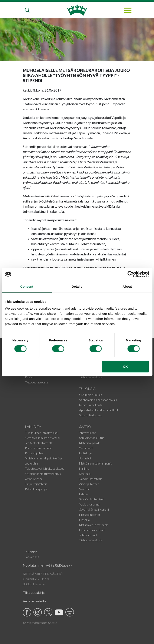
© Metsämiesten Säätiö (40, 623)
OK (125, 366)
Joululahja (31, 463)
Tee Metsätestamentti (39, 443)
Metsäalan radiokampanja (96, 463)
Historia (84, 520)
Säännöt (85, 489)
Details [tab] (77, 286)
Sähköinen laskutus (92, 438)
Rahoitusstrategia (91, 479)
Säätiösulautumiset (92, 499)
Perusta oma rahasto (39, 448)
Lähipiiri (84, 494)
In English (31, 552)
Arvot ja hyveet (89, 484)
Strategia (85, 474)
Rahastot (85, 458)
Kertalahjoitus (34, 453)
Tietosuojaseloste (37, 382)
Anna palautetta (34, 601)
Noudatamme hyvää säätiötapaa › (47, 565)
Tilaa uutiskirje (34, 592)
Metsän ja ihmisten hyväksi (42, 438)
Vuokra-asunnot (90, 504)
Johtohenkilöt (88, 535)
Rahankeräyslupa (36, 489)
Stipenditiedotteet (91, 415)
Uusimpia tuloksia (91, 395)
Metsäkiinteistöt (90, 515)
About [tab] (127, 286)
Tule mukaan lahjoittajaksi (42, 433)
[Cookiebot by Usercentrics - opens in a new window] (130, 274)
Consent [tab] (27, 286)
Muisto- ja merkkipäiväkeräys (44, 458)
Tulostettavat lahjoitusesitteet (44, 468)
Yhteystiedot (88, 433)
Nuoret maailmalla (91, 405)
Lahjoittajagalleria (36, 484)
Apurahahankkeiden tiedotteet (99, 410)
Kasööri (30, 377)
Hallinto (84, 468)
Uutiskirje (86, 453)
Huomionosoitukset (92, 530)
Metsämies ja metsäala (94, 525)
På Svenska (32, 557)
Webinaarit (86, 448)
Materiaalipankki (90, 443)
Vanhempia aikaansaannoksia (98, 400)
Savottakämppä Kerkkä (94, 509)
